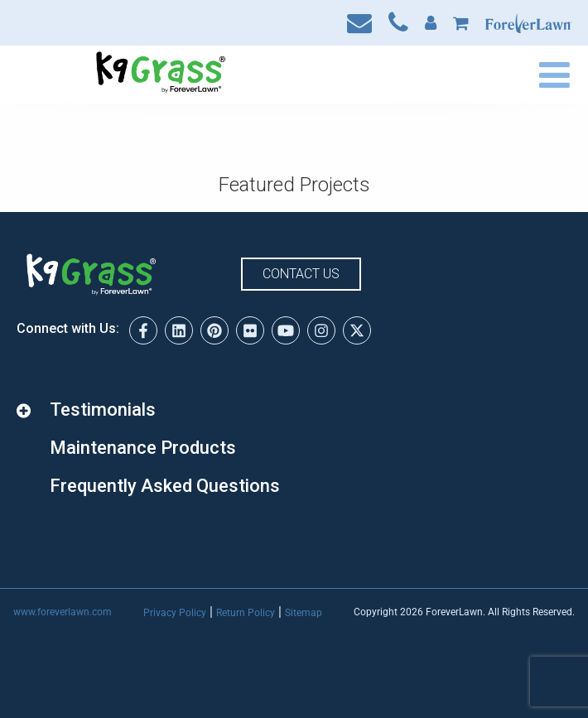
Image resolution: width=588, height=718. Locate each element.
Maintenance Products (143, 448)
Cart (461, 23)
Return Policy (246, 613)
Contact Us (359, 23)
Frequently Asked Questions (165, 486)
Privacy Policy (175, 613)
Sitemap (304, 613)
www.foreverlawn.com (63, 612)
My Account (431, 23)
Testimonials (103, 410)
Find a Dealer (433, 75)
